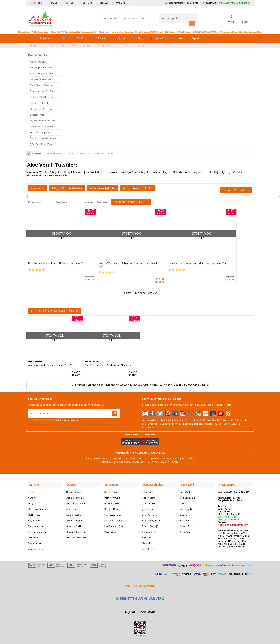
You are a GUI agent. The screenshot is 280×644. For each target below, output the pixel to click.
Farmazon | (141, 452)
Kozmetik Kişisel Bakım (42, 79)
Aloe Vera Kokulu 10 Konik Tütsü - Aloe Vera (108, 355)
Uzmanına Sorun (37, 498)
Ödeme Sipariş (74, 481)
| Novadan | (108, 452)
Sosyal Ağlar (35, 532)
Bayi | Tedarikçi (106, 45)
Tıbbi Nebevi (149, 486)
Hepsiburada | (173, 448)
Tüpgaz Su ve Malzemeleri (44, 138)
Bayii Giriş (185, 504)
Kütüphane (148, 481)
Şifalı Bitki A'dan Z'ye (41, 144)
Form (141, 38)
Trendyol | (157, 448)
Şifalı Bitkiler (149, 492)
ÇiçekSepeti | (118, 448)
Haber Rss (147, 532)
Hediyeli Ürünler (113, 498)
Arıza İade (185, 521)
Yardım (126, 45)
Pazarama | (189, 448)
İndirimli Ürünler (113, 486)
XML (181, 38)
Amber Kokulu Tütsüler (138, 187)
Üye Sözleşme (187, 486)
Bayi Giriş (87, 3)
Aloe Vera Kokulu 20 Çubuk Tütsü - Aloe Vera (52, 355)
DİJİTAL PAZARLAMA (140, 601)
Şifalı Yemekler (150, 504)
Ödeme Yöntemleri (76, 486)
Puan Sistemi (57, 45)
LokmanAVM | (101, 448)
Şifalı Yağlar (148, 498)
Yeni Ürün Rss (149, 538)
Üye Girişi (194, 374)
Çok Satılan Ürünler (114, 515)
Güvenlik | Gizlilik (81, 45)
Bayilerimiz (34, 509)
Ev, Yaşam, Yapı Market (42, 120)
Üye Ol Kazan (111, 481)
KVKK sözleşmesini (43, 409)
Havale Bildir (187, 515)
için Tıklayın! (232, 489)
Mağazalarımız (36, 515)
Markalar (45, 38)
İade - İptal (72, 498)
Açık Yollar (37, 187)
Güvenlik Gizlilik (74, 515)
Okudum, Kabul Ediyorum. (54, 410)
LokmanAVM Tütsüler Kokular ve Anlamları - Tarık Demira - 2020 (111, 254)
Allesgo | (154, 452)
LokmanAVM (140, 635)
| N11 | (89, 448)
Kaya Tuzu (161, 38)
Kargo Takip (36, 3)
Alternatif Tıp (149, 521)
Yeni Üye (104, 3)
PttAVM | (132, 448)
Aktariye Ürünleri (39, 61)
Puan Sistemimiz (113, 504)
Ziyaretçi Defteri (37, 538)
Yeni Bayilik (186, 498)
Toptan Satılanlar (113, 509)
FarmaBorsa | (125, 452)
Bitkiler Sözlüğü (150, 515)
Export (195, 38)
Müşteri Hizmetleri (76, 526)
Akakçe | (166, 452)
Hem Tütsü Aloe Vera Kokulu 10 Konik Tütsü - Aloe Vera (55, 254)
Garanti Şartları (74, 504)
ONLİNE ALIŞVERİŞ (140, 575)
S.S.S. (31, 481)
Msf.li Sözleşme (74, 509)
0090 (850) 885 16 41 (229, 503)
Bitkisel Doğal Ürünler (42, 73)
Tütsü (80, 38)
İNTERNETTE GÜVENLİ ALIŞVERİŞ (140, 587)
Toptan (122, 38)
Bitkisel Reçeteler (151, 509)
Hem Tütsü (35, 351)
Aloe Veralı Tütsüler (103, 187)
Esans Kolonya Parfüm (42, 91)
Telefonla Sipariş (37, 521)
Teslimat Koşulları (75, 492)
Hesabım (185, 509)
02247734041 (212, 3)
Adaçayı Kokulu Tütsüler (67, 187)
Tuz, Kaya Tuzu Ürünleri (43, 126)
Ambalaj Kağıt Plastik (41, 67)
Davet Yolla (110, 521)
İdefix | (176, 452)
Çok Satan (101, 38)
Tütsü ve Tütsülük (39, 102)
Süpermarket (37, 114)
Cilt (64, 38)
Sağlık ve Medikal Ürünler (43, 96)
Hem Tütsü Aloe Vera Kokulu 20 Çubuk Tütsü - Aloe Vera (166, 254)
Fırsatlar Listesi (112, 492)
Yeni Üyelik (175, 374)
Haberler (33, 526)
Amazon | (143, 448)
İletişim (141, 45)
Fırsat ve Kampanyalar (42, 132)
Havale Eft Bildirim (76, 521)
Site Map (147, 526)
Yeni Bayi (71, 3)
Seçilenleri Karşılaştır (96, 201)
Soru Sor (54, 3)
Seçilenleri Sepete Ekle (131, 201)
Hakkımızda (36, 45)
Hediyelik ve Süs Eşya (41, 108)
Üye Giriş (121, 3)
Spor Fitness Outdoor (41, 85)
